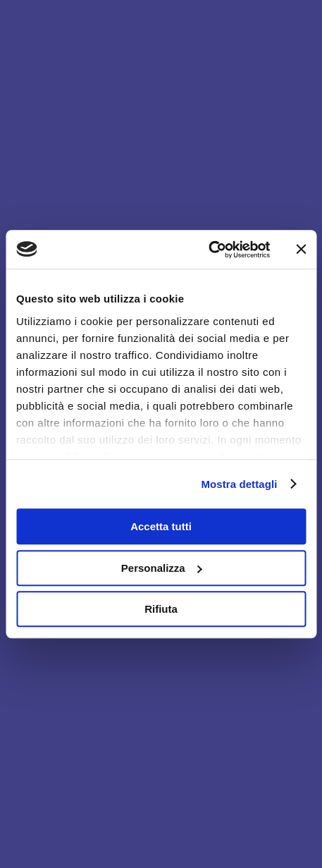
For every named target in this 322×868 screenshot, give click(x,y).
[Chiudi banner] (301, 250)
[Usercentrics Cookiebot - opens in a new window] (208, 250)
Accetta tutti (161, 526)
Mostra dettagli (239, 484)
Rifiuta (161, 609)
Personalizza (162, 568)
